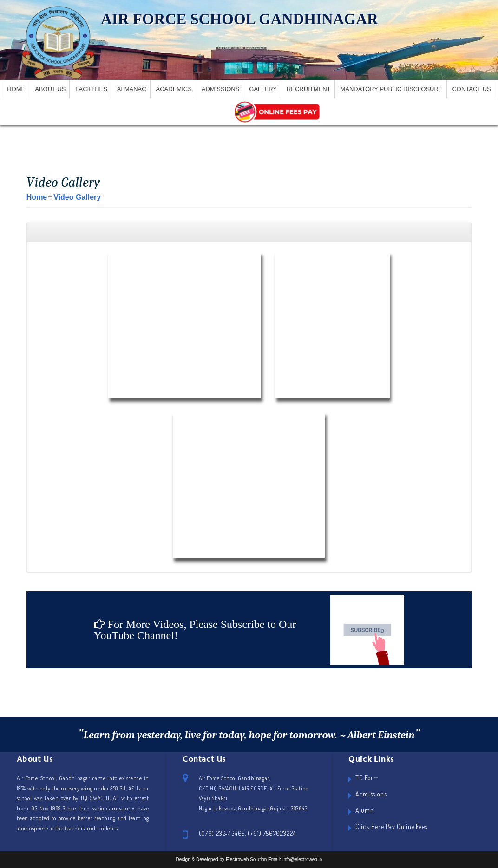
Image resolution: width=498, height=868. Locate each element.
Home (16, 89)
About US (50, 89)
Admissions (221, 89)
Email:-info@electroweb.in (295, 859)
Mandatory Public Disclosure (391, 89)
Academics (174, 89)
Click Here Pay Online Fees (391, 826)
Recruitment (309, 89)
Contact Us (471, 89)
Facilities (91, 89)
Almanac (132, 89)
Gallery (263, 89)
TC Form (367, 778)
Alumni (365, 810)
